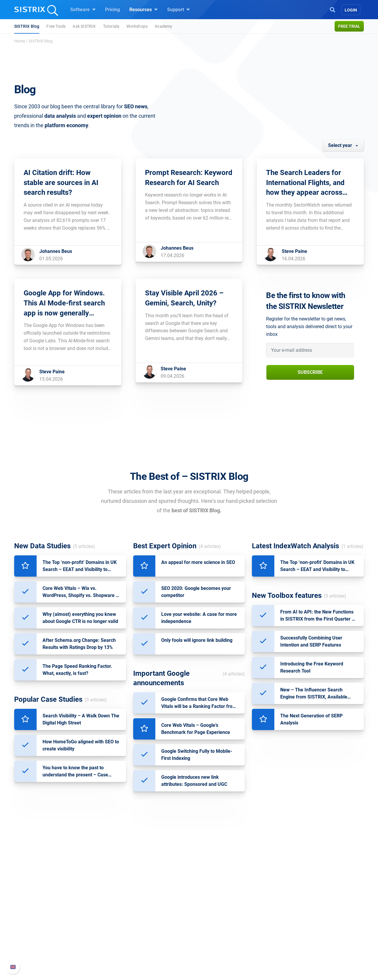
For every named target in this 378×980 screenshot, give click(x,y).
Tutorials (111, 26)
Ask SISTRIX (84, 26)
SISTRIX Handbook (284, 907)
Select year (340, 145)
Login (351, 10)
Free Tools (56, 26)
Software (83, 9)
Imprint (68, 944)
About (66, 907)
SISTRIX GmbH (78, 895)
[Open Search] (333, 9)
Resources (144, 9)
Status (271, 944)
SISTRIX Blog (27, 26)
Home (20, 41)
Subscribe (310, 372)
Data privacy (73, 935)
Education (71, 926)
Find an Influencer (147, 935)
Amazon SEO (142, 926)
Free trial (349, 26)
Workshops (137, 26)
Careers (79, 916)
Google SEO (141, 916)
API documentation (284, 926)
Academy (163, 26)
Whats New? (277, 916)
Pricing (113, 10)
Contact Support (281, 935)
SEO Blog (206, 935)
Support (179, 9)
